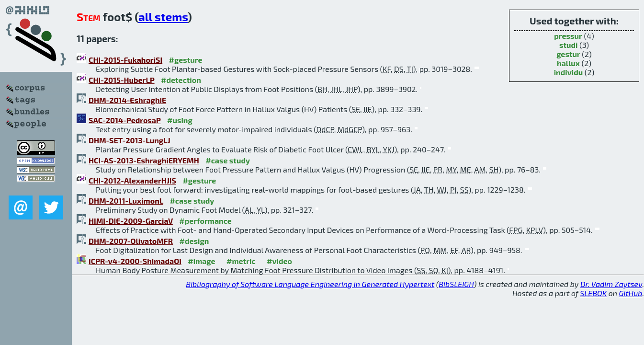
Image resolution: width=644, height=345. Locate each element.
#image (201, 261)
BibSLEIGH (456, 284)
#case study (228, 160)
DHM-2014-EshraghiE (127, 100)
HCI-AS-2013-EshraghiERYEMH (144, 160)
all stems (163, 17)
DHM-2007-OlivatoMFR (131, 241)
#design (194, 241)
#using (180, 120)
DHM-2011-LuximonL (126, 201)
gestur (568, 54)
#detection (181, 80)
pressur (568, 36)
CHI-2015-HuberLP (122, 80)
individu (569, 72)
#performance (205, 221)
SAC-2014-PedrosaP (125, 120)
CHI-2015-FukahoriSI (125, 60)
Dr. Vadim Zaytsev (611, 284)
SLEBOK (593, 293)
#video (279, 261)
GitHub (631, 293)
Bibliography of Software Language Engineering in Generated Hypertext (310, 284)
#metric (241, 261)
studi (569, 45)
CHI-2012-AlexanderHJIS (132, 180)
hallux (568, 63)
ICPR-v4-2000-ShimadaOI (135, 261)
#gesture (186, 60)
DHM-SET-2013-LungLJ (130, 140)
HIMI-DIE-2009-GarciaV (131, 221)
